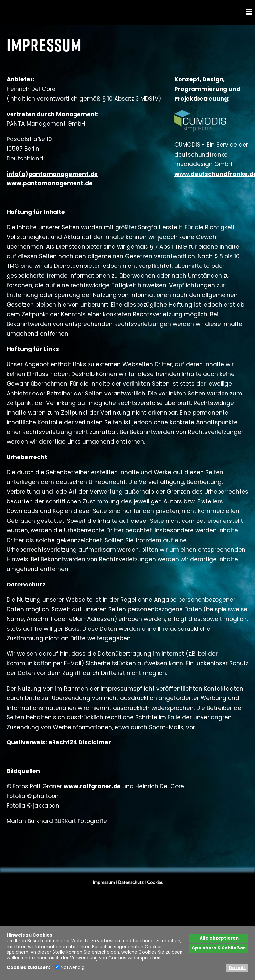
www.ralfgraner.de (92, 787)
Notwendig (70, 968)
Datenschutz (131, 882)
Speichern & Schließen (219, 948)
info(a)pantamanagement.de (52, 174)
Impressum (104, 882)
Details (237, 968)
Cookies (155, 882)
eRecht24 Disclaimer (80, 743)
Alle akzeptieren (219, 938)
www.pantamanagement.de (50, 184)
